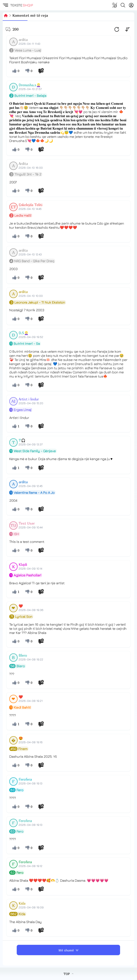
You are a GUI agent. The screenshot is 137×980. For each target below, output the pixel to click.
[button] (5, 5)
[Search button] (123, 5)
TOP (68, 974)
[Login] (131, 5)
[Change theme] (115, 5)
